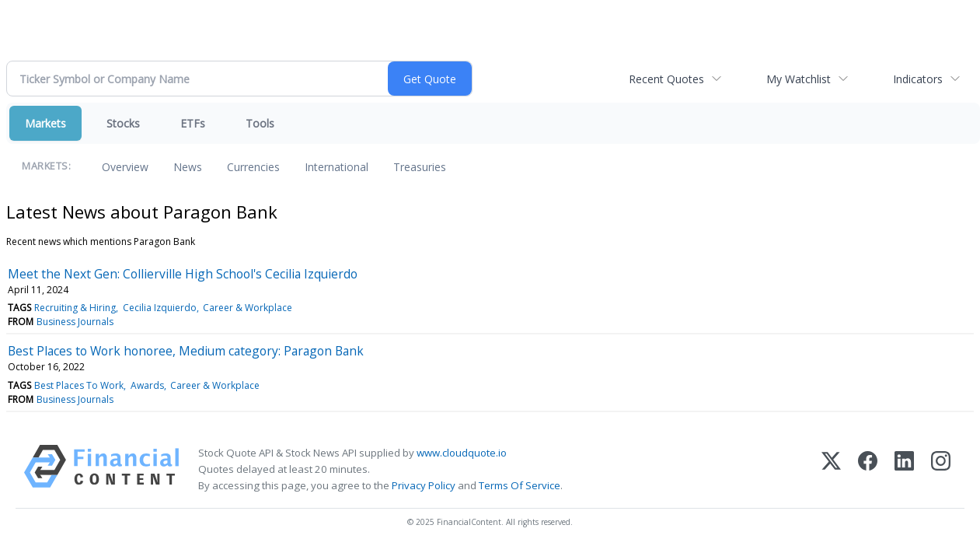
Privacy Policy (424, 485)
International (337, 167)
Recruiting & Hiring (75, 308)
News (188, 167)
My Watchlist (799, 79)
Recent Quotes (666, 79)
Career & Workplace (248, 308)
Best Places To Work (79, 385)
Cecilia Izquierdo (160, 308)
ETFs (193, 123)
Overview (125, 167)
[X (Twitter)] (831, 469)
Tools (260, 123)
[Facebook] (868, 469)
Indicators (918, 79)
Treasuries (420, 167)
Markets (45, 123)
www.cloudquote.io (462, 453)
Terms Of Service (520, 485)
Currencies (253, 167)
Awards (147, 385)
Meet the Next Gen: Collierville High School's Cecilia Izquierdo (183, 274)
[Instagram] (941, 469)
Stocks (123, 123)
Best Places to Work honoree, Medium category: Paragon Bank (186, 351)
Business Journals (75, 322)
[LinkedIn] (904, 469)
